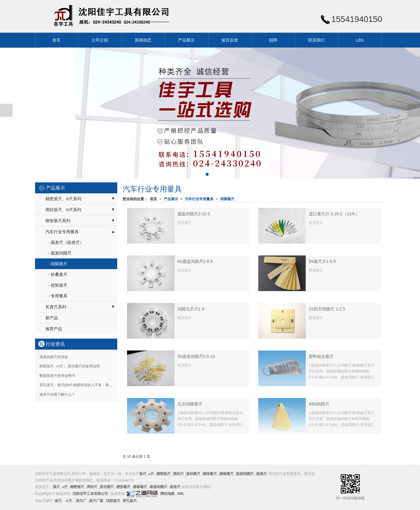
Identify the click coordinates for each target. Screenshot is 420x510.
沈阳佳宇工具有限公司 (90, 494)
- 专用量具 (58, 296)
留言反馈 (230, 40)
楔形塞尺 (210, 474)
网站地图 (167, 494)
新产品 (52, 318)
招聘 (273, 40)
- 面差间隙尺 (60, 253)
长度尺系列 (56, 307)
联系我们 (316, 40)
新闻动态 (143, 40)
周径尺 (178, 474)
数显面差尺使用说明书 (57, 376)
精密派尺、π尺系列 (64, 199)
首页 (56, 40)
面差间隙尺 (245, 474)
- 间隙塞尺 (58, 264)
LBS (360, 40)
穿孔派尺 (130, 501)
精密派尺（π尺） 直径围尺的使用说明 (70, 366)
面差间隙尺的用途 (54, 357)
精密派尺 (164, 474)
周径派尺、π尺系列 (64, 210)
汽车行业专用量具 (199, 199)
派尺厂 (81, 501)
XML (181, 494)
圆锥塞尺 (226, 474)
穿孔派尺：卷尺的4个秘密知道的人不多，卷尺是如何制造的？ (89, 385)
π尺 (152, 474)
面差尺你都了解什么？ (57, 394)
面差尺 (261, 474)
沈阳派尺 (113, 501)
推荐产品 (54, 329)
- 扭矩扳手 (58, 285)
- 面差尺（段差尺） (66, 242)
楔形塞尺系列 (58, 221)
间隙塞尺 (227, 199)
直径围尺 (193, 474)
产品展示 (186, 40)
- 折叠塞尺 (58, 274)
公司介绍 (100, 40)
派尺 (58, 501)
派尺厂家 (96, 501)
